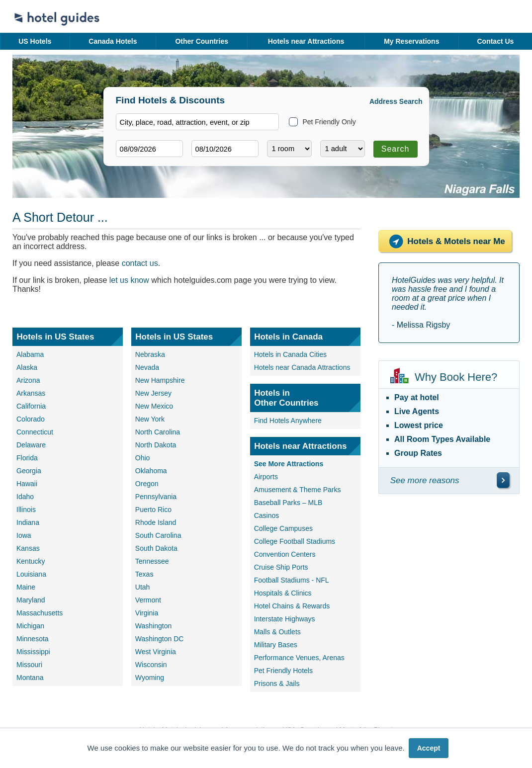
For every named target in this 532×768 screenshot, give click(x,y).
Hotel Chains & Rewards (292, 606)
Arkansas (31, 393)
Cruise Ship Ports (281, 567)
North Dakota (156, 445)
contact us (140, 263)
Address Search (396, 101)
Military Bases (276, 645)
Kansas (28, 548)
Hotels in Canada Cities (290, 354)
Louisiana (31, 574)
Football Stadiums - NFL (292, 580)
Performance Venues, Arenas (299, 658)
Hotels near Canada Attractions (302, 367)
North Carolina (158, 432)
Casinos (267, 515)
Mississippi (33, 652)
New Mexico (154, 406)
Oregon (147, 484)
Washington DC (160, 639)
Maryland (31, 600)
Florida (27, 458)
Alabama (30, 354)
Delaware (31, 445)
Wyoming (150, 678)
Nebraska (150, 354)
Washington (153, 626)
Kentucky (31, 561)
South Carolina (158, 535)
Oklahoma (151, 471)
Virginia (147, 613)
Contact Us (495, 41)
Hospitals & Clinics (283, 593)
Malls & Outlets (277, 632)
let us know (129, 280)
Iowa (24, 535)
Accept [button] (429, 748)
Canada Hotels (113, 41)
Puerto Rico (153, 510)
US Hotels (35, 41)
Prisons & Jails (277, 683)
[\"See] (503, 480)
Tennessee (152, 561)
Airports (266, 477)
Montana (30, 678)
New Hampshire (160, 380)
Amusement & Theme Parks (298, 490)
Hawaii (27, 484)
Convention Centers (285, 554)
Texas (144, 574)
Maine (26, 587)
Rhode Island (156, 522)
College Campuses (283, 528)
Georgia (29, 471)
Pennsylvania (156, 497)
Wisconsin (151, 665)
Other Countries (202, 41)
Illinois (26, 510)
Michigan (30, 626)
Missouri (29, 665)
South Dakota (156, 548)
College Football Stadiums (295, 541)
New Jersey (153, 393)
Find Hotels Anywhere (288, 421)
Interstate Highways (285, 619)
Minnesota (33, 639)
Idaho (25, 497)
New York (150, 419)
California (31, 406)
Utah (143, 587)
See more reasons (425, 480)
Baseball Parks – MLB (288, 503)
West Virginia (156, 652)
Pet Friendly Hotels (283, 671)
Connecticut (35, 432)
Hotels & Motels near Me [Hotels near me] (445, 241)
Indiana (28, 522)
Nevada (147, 367)
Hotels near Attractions (306, 41)
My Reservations (411, 41)
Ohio (143, 458)
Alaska (27, 367)
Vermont (148, 600)
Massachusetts (40, 613)
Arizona (28, 380)
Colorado (31, 419)
